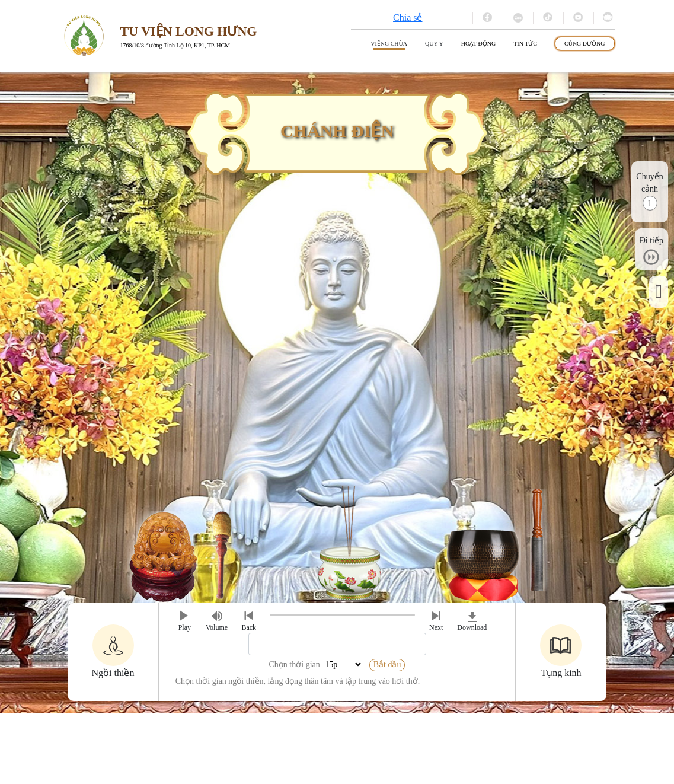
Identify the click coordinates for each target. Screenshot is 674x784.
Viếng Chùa (389, 44)
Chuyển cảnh (649, 183)
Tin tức (525, 44)
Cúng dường (585, 44)
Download (472, 620)
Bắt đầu (387, 665)
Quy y (434, 44)
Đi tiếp (651, 240)
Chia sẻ (408, 17)
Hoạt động (479, 44)
